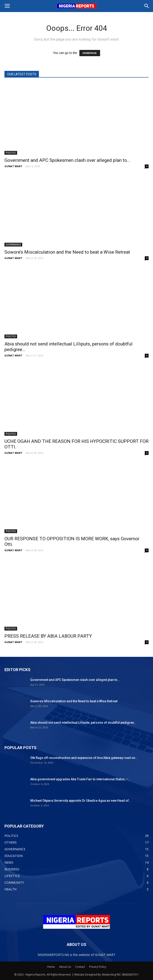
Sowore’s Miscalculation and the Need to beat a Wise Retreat (67, 252)
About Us (65, 967)
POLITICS (11, 153)
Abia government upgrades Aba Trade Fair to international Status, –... (80, 779)
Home (51, 967)
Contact (80, 967)
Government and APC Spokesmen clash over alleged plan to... (67, 160)
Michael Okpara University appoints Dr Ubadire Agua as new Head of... (81, 801)
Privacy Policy (98, 967)
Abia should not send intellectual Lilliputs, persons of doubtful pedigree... (83, 723)
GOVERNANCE (13, 244)
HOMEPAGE (90, 53)
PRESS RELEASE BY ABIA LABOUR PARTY (48, 636)
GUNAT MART (13, 166)
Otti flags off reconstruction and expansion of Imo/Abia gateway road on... (84, 758)
